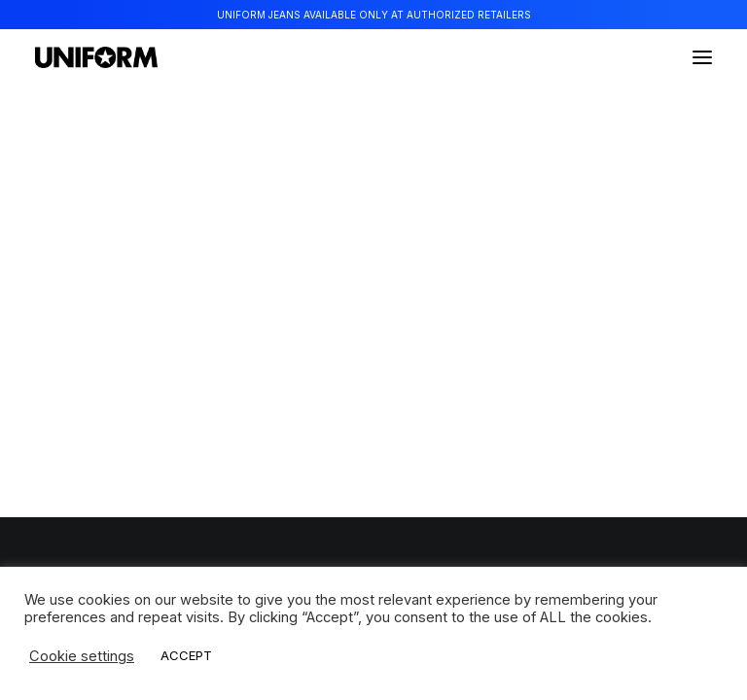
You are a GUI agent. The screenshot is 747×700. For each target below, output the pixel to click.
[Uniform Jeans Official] (96, 57)
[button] (702, 57)
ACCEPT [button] (186, 655)
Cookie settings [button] (82, 656)
